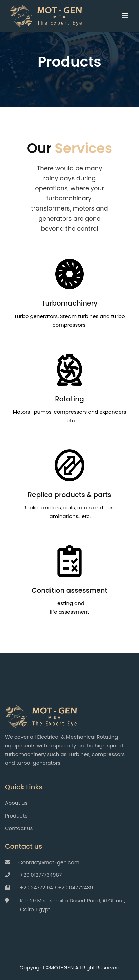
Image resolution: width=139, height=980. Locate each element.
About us (16, 803)
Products (16, 816)
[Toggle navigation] (128, 16)
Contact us (19, 828)
